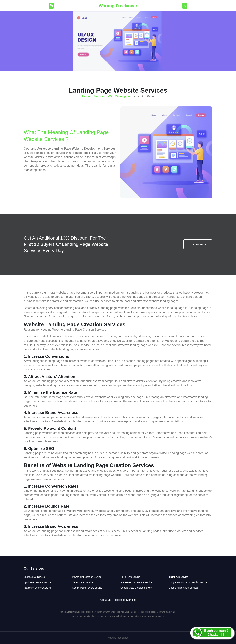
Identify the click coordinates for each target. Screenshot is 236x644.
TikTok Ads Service (178, 577)
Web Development (120, 96)
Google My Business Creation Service (188, 582)
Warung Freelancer (118, 6)
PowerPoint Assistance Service (136, 582)
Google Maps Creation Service (136, 588)
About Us (105, 600)
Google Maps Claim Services (184, 588)
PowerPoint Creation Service (87, 577)
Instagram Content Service (37, 588)
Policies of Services (125, 600)
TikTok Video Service (83, 582)
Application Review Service (38, 582)
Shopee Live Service (34, 577)
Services (99, 96)
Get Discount (198, 245)
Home (86, 96)
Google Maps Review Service (87, 588)
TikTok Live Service (130, 577)
